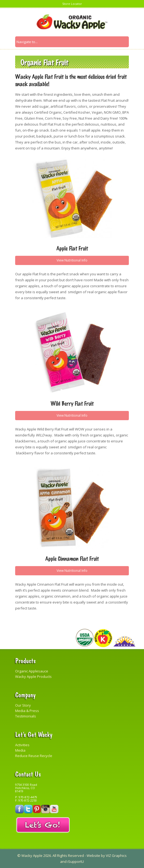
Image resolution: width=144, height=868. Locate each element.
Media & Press (27, 711)
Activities (22, 745)
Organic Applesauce (32, 671)
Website (93, 856)
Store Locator (72, 4)
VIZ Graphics (116, 856)
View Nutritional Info (72, 260)
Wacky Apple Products (33, 676)
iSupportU (76, 861)
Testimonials (26, 716)
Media (20, 750)
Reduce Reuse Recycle (34, 756)
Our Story (23, 705)
